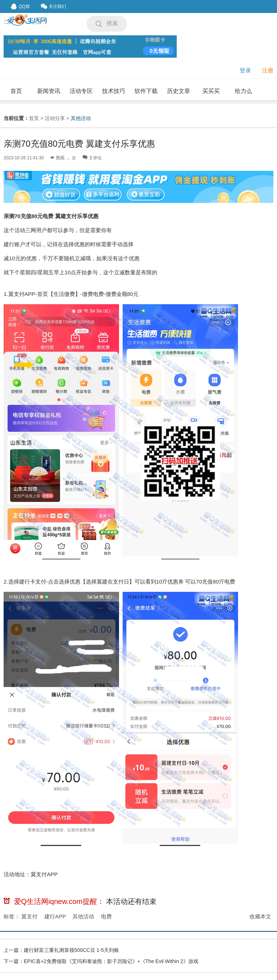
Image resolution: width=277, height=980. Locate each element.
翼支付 (29, 916)
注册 (268, 70)
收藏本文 (260, 916)
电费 (106, 916)
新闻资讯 (49, 91)
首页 (16, 91)
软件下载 (146, 91)
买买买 (211, 91)
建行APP (55, 916)
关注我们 (53, 6)
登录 (245, 70)
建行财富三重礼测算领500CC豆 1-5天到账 (71, 950)
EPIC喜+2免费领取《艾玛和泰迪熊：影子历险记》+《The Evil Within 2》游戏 (111, 961)
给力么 (243, 91)
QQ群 (20, 6)
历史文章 (179, 91)
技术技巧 (114, 91)
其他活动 (81, 118)
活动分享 (55, 118)
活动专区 (81, 91)
